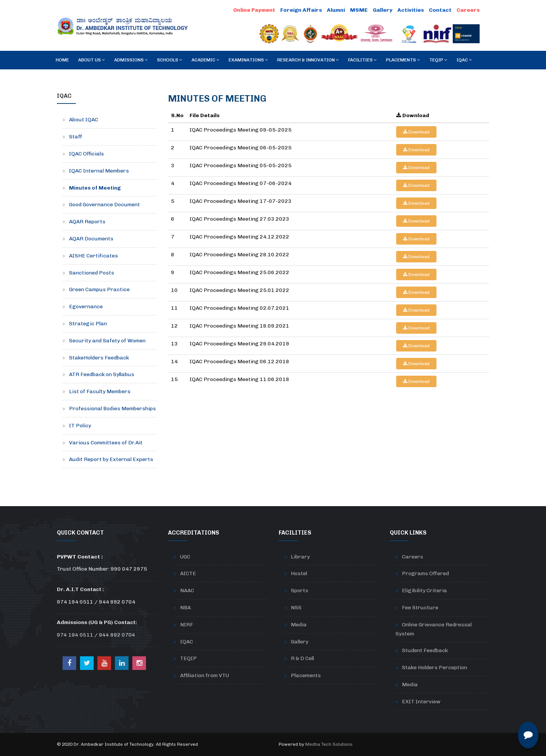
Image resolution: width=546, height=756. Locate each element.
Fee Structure (420, 608)
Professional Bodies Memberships (112, 409)
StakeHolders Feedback (99, 358)
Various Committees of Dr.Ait (106, 443)
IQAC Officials (86, 154)
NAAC (187, 591)
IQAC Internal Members (99, 171)
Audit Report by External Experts (111, 459)
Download (416, 132)
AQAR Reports (87, 222)
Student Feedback (425, 650)
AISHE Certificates (93, 256)
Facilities (362, 60)
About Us (92, 60)
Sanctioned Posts (92, 273)
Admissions (131, 60)
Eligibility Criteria (424, 591)
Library (300, 557)
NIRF (187, 625)
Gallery (383, 10)
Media (299, 625)
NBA (185, 608)
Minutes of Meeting (95, 188)
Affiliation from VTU (205, 675)
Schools (170, 60)
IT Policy (80, 426)
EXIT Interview (421, 702)
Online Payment (254, 10)
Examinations (248, 60)
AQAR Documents (91, 239)
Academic (206, 60)
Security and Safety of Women (107, 341)
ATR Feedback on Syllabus (102, 374)
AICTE (188, 573)
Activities (411, 10)
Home (62, 60)
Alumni (336, 10)
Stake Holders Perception (435, 667)
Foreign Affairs (301, 10)
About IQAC (84, 120)
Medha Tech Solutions (329, 744)
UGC (185, 557)
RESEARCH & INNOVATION (308, 60)
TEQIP (438, 60)
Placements (403, 60)
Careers (468, 10)
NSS (296, 608)
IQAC (464, 60)
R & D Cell (302, 658)
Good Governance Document (104, 205)
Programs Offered (425, 573)
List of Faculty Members (100, 391)
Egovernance (86, 307)
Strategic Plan (88, 324)
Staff (76, 137)
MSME (359, 10)
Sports (300, 591)
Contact (440, 10)
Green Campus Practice (99, 289)
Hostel (299, 573)
